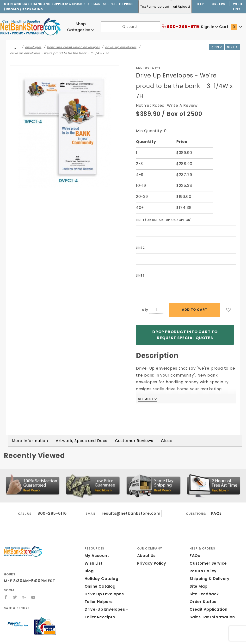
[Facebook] (6, 573)
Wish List (238, 6)
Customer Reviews (125, 416)
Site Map (198, 562)
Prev (215, 47)
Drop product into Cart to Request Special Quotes (185, 322)
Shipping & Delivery (209, 554)
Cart (231, 27)
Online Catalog (99, 562)
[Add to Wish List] (228, 299)
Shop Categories (81, 27)
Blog (89, 546)
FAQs (216, 489)
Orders (219, 4)
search (131, 27)
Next (232, 47)
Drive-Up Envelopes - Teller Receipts (111, 588)
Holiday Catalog (100, 554)
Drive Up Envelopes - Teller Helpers (111, 573)
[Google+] (24, 573)
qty (145, 299)
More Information (28, 416)
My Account (96, 531)
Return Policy (203, 546)
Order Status (202, 577)
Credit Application (207, 585)
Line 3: (141, 265)
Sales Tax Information (210, 592)
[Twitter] (15, 573)
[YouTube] (34, 573)
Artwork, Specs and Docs (75, 416)
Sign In (209, 27)
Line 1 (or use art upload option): (167, 209)
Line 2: (141, 237)
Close (155, 416)
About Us (146, 531)
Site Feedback (203, 569)
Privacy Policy (151, 539)
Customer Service (207, 539)
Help (200, 4)
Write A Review (179, 95)
